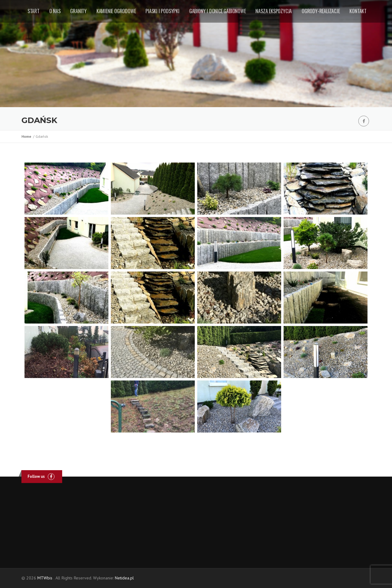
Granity (78, 11)
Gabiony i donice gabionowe (218, 11)
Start (34, 11)
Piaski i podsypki (162, 11)
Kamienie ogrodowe (116, 11)
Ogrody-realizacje (321, 11)
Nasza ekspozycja (274, 11)
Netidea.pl (124, 578)
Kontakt (358, 11)
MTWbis (45, 578)
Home (27, 136)
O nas (55, 11)
